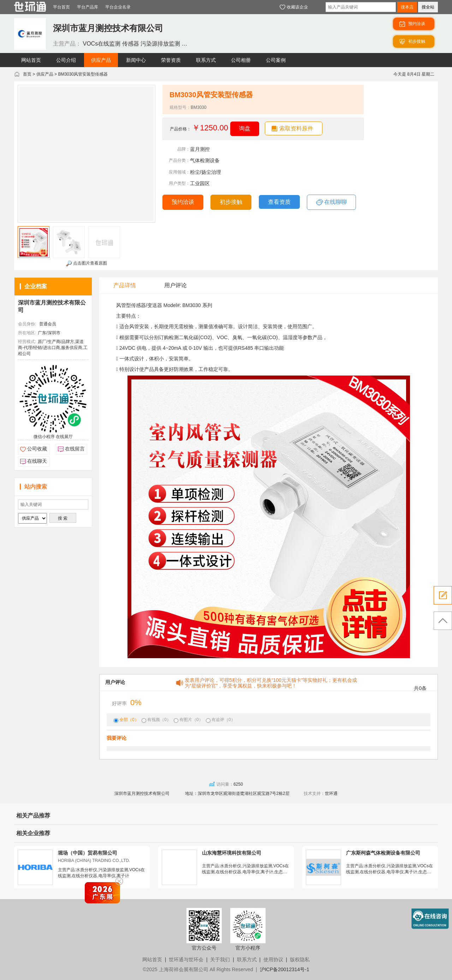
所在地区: (27, 333)
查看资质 (279, 202)
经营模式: (27, 342)
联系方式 (247, 960)
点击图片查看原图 (86, 264)
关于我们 (220, 960)
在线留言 (75, 449)
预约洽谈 (183, 202)
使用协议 (273, 960)
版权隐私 (300, 960)
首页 (27, 74)
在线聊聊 (331, 202)
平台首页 (61, 7)
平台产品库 (88, 7)
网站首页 (152, 960)
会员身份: (27, 324)
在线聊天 (37, 461)
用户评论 (176, 285)
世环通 (331, 793)
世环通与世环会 (186, 960)
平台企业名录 (118, 7)
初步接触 (231, 202)
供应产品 (45, 74)
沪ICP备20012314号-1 (285, 969)
